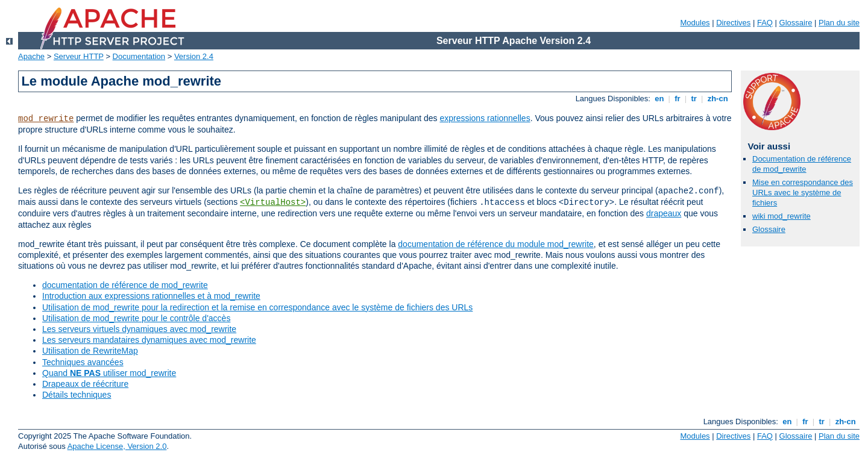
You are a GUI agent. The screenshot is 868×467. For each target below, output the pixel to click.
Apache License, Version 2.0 (117, 446)
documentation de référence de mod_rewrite (125, 285)
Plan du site (839, 23)
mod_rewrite (46, 119)
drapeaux (664, 213)
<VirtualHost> (273, 202)
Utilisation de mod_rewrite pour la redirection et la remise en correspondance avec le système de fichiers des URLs (257, 307)
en (659, 99)
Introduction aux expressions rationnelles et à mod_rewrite (151, 296)
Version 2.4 (194, 56)
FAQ (765, 23)
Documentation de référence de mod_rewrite (802, 164)
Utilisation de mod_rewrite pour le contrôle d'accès (136, 318)
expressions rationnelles (485, 118)
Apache (31, 56)
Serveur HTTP (79, 56)
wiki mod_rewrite (782, 216)
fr (678, 99)
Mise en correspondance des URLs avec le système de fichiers (803, 193)
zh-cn (718, 99)
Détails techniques (77, 395)
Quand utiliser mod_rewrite (109, 373)
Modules (695, 23)
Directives (733, 23)
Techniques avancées (83, 362)
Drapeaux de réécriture (85, 384)
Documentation (139, 56)
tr (694, 99)
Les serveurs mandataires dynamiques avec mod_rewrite (149, 340)
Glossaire (796, 23)
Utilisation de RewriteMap (90, 351)
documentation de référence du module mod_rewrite (496, 244)
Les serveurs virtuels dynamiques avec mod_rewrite (139, 329)
